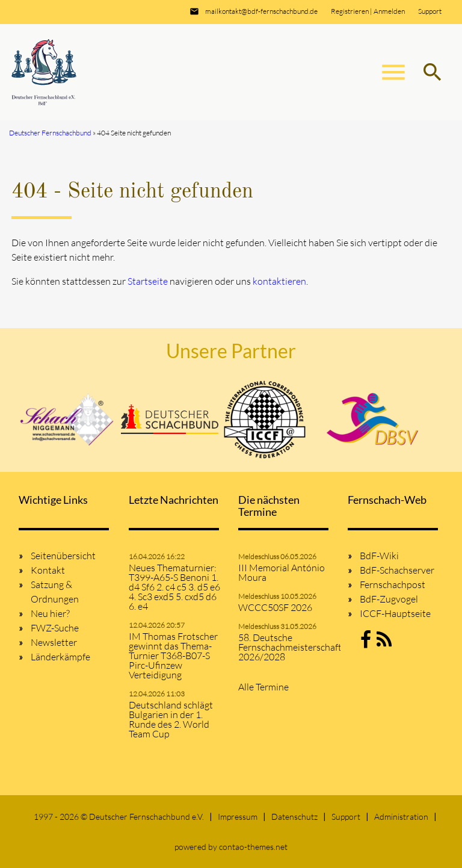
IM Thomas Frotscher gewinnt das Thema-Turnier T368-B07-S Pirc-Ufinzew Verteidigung (173, 656)
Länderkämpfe (60, 657)
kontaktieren (279, 281)
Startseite (148, 281)
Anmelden (389, 11)
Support (430, 11)
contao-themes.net (253, 847)
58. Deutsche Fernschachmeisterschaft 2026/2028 (286, 647)
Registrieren (350, 11)
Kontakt (48, 570)
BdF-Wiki (379, 556)
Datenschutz (294, 817)
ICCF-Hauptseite (395, 613)
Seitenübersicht (63, 556)
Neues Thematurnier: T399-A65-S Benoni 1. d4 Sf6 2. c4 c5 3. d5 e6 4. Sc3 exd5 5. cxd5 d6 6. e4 (174, 587)
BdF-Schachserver (397, 570)
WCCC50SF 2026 (275, 607)
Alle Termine (263, 687)
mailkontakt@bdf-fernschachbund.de (261, 11)
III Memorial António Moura (282, 572)
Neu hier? (50, 613)
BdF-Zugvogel (389, 599)
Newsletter (54, 642)
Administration (401, 817)
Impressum (238, 817)
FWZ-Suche (55, 628)
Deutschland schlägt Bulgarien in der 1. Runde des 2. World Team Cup (171, 719)
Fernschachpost (393, 584)
